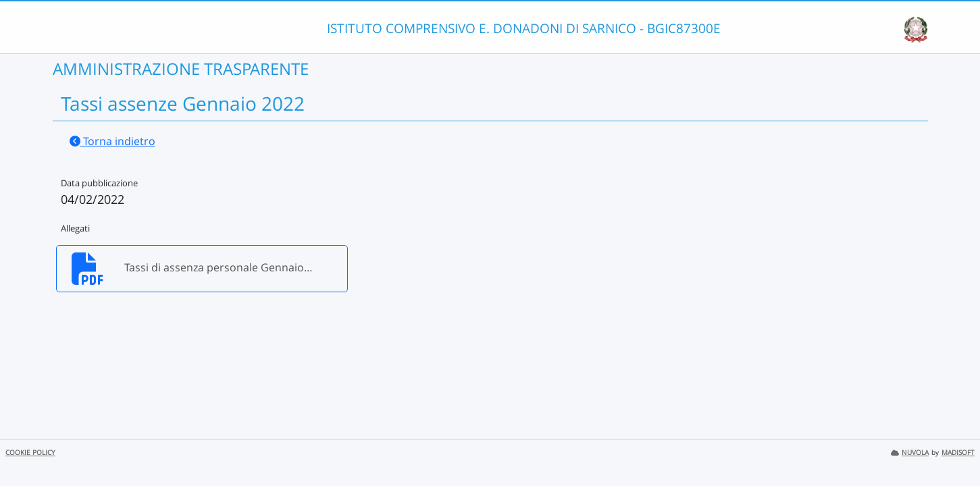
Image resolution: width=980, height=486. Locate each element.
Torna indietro (112, 141)
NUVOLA (910, 453)
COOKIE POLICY (30, 453)
